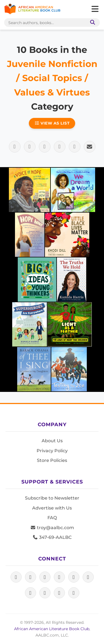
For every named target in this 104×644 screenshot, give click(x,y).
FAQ (52, 518)
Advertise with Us (52, 508)
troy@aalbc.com (52, 528)
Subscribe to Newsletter (52, 498)
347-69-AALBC (52, 537)
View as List (52, 123)
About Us (52, 441)
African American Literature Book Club (52, 629)
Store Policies (52, 460)
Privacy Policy (52, 451)
